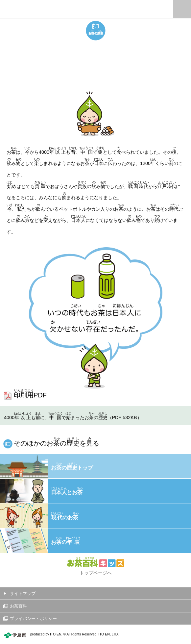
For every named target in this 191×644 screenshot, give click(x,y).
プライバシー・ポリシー (33, 618)
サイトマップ (23, 593)
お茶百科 (18, 606)
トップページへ (96, 573)
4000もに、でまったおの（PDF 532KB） (73, 416)
